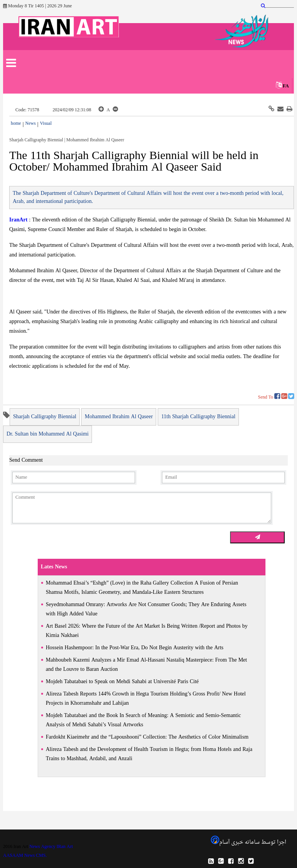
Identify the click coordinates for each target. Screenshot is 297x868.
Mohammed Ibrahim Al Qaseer (119, 417)
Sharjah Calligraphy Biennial (45, 417)
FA (286, 86)
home (16, 124)
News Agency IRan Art (51, 847)
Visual (46, 124)
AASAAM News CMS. (25, 856)
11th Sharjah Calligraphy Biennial (198, 417)
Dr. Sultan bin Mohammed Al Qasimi (48, 434)
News (30, 124)
